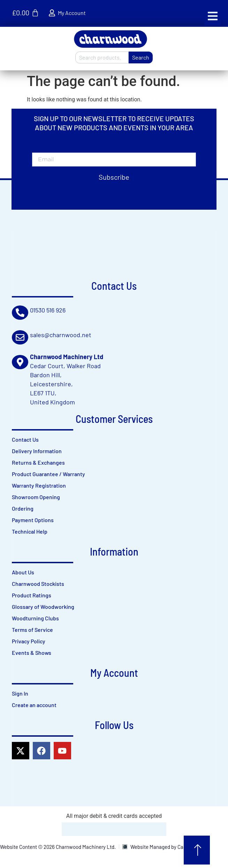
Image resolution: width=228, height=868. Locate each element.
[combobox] (102, 57)
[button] (213, 16)
